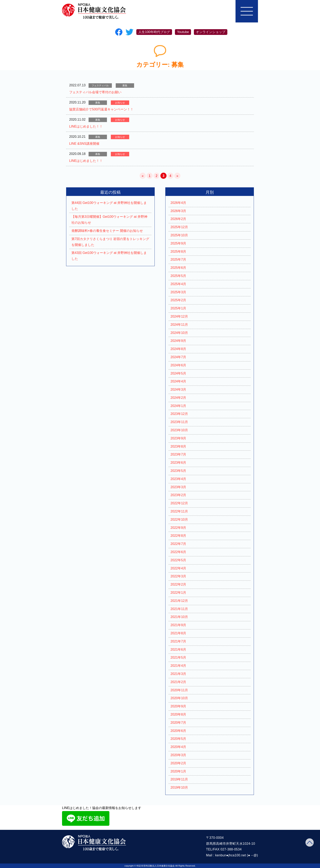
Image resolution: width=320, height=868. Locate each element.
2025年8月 (178, 252)
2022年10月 (179, 520)
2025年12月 (179, 227)
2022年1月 (178, 593)
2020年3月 (178, 755)
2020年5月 (178, 739)
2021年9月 (178, 625)
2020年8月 (178, 714)
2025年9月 (178, 243)
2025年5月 (178, 276)
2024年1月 (178, 406)
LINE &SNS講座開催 (84, 144)
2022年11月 (179, 511)
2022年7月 (178, 544)
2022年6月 (178, 552)
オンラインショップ (211, 32)
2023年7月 (178, 454)
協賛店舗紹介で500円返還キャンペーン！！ (101, 109)
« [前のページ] (143, 176)
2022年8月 (178, 536)
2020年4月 (178, 747)
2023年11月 (179, 422)
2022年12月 (179, 503)
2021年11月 (179, 609)
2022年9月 (178, 528)
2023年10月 (179, 430)
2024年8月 (178, 349)
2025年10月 (179, 235)
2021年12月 (179, 601)
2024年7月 (178, 357)
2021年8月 (178, 633)
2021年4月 (178, 666)
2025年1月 (178, 308)
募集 (125, 86)
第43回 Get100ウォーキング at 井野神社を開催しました (109, 256)
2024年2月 (178, 398)
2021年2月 (178, 682)
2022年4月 (178, 568)
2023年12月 (179, 414)
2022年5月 (178, 560)
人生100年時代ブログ (154, 32)
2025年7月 (178, 260)
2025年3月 (178, 292)
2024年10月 (179, 333)
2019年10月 (179, 787)
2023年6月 (178, 463)
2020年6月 (178, 731)
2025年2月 (178, 300)
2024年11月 (179, 325)
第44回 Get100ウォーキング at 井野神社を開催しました (109, 206)
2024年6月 (178, 365)
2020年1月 (178, 771)
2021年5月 (178, 657)
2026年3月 (178, 211)
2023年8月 (178, 446)
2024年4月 (178, 381)
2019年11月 (179, 779)
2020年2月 (178, 763)
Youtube (183, 32)
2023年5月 (178, 471)
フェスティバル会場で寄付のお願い (95, 92)
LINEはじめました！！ (86, 126)
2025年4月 (178, 284)
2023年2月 (178, 495)
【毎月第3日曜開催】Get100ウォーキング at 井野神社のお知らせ (109, 220)
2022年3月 (178, 576)
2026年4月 (178, 203)
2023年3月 (178, 487)
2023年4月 (178, 479)
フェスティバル (100, 86)
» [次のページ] (177, 176)
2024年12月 (179, 316)
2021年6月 (178, 650)
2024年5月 (178, 373)
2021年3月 (178, 674)
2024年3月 (178, 390)
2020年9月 (178, 706)
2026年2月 (178, 219)
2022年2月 (178, 584)
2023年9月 (178, 438)
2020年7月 (178, 723)
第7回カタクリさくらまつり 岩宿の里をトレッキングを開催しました (110, 242)
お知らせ (120, 103)
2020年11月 (179, 690)
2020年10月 (179, 698)
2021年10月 (179, 617)
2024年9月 (178, 341)
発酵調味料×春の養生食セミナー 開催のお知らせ (107, 231)
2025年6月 (178, 268)
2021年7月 (178, 641)
